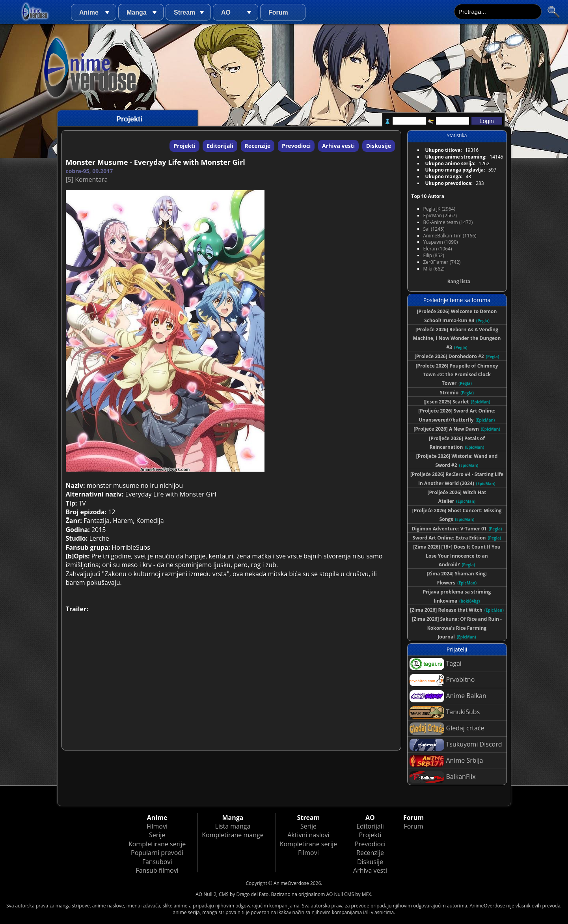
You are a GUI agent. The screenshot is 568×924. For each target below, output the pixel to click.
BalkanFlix (443, 777)
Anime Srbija (446, 761)
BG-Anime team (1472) (448, 222)
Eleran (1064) (438, 249)
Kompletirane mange (233, 835)
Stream (184, 12)
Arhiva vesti (338, 146)
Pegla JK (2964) (440, 209)
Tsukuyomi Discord (456, 745)
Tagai (436, 664)
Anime (89, 12)
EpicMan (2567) (440, 216)
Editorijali (220, 146)
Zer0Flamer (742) (442, 262)
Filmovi (157, 826)
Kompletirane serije (157, 844)
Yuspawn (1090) (441, 242)
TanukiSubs (445, 712)
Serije (157, 835)
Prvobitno (442, 680)
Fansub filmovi (157, 870)
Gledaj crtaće (447, 729)
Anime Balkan (448, 696)
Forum (278, 12)
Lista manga (233, 826)
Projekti (184, 146)
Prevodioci (296, 146)
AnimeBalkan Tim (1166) (450, 236)
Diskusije (379, 146)
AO (226, 12)
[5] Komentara (87, 179)
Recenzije (258, 146)
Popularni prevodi (157, 853)
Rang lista (459, 281)
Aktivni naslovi (308, 835)
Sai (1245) (434, 229)
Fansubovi (157, 862)
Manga (137, 12)
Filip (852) (434, 255)
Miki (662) (434, 269)
